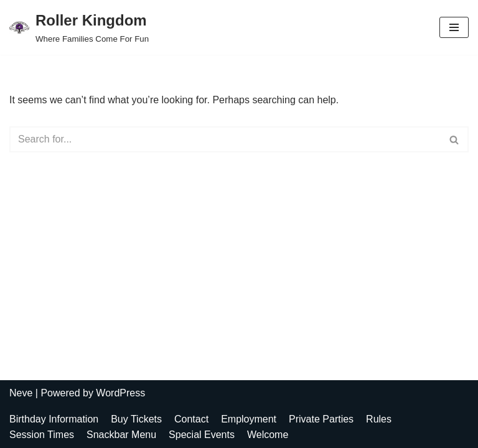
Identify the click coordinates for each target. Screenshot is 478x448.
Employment (249, 419)
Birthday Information (54, 419)
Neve (21, 393)
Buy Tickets (136, 419)
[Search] (225, 139)
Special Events (202, 435)
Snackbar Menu (121, 435)
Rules (379, 419)
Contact (191, 419)
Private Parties (321, 419)
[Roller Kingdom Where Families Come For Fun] (79, 27)
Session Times (42, 435)
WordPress (120, 393)
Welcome (268, 435)
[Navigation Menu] (454, 27)
